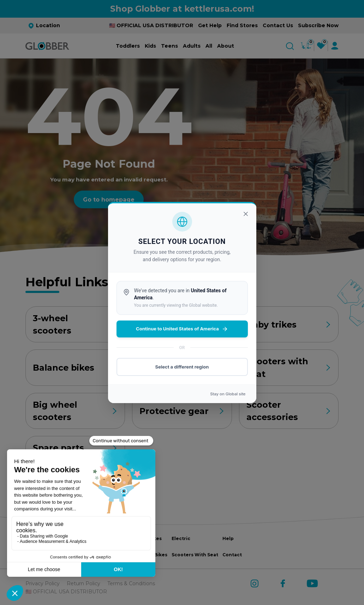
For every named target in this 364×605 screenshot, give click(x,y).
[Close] (246, 214)
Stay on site (228, 394)
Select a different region (182, 367)
